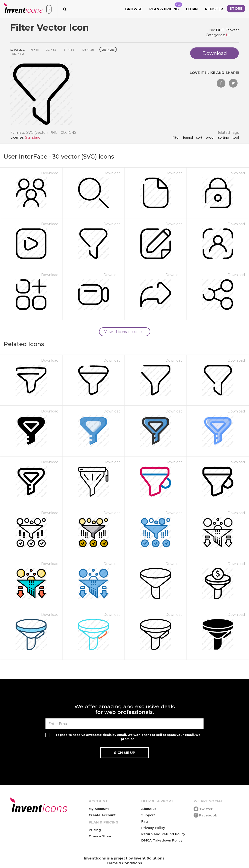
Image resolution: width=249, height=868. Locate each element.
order (210, 138)
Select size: (18, 49)
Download (50, 173)
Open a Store (100, 836)
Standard (33, 137)
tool (236, 138)
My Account (99, 809)
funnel (188, 138)
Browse (134, 9)
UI (228, 35)
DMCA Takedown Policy (162, 840)
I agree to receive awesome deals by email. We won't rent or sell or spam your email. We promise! (128, 737)
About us (149, 809)
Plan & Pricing (166, 7)
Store (236, 9)
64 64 (69, 49)
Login (192, 9)
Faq (145, 821)
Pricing (95, 830)
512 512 (18, 54)
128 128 (88, 49)
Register (214, 9)
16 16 (34, 49)
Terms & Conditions (124, 863)
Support (148, 815)
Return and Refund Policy (163, 834)
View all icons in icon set (125, 332)
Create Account (102, 815)
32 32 (51, 49)
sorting (224, 138)
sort (199, 138)
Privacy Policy (153, 828)
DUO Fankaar (227, 30)
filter (176, 138)
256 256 (108, 49)
